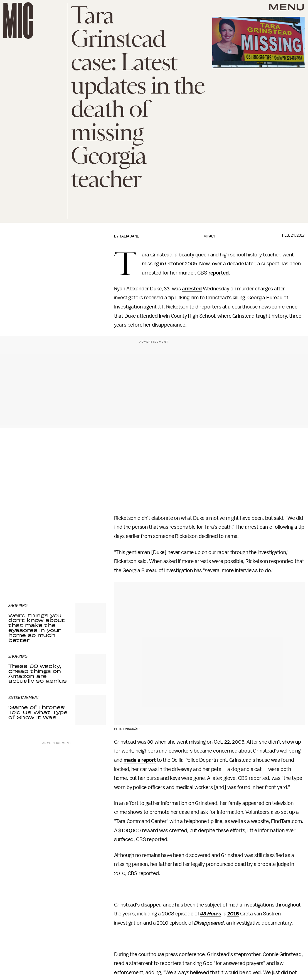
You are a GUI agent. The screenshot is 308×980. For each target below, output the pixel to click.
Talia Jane (129, 236)
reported (219, 273)
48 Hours (211, 914)
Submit (92, 550)
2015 (233, 914)
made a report (140, 760)
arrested (192, 289)
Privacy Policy (20, 561)
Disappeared (209, 923)
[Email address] (57, 534)
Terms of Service (86, 558)
